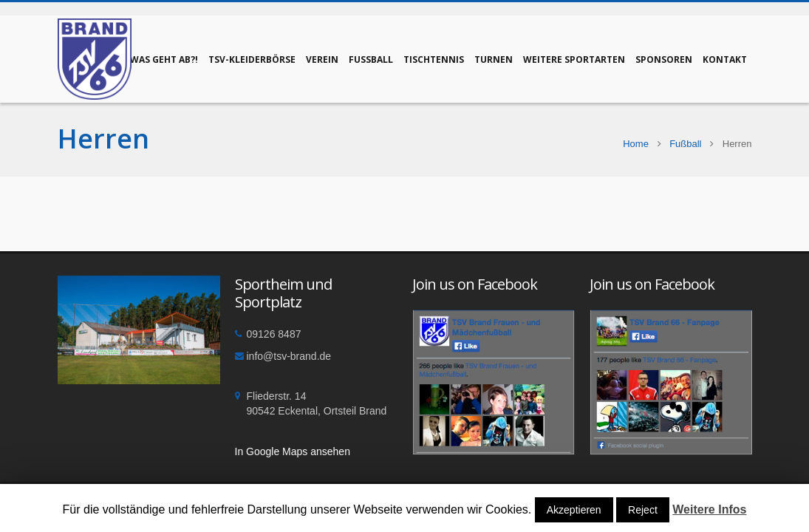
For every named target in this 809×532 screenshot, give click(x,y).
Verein (322, 59)
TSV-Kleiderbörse (252, 59)
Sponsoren (664, 59)
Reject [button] (643, 510)
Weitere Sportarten (574, 59)
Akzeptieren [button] (574, 510)
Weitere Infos (709, 509)
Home (636, 144)
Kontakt (725, 59)
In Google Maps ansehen (293, 451)
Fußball (371, 59)
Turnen (494, 59)
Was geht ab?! (164, 59)
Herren (103, 139)
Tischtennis (434, 59)
